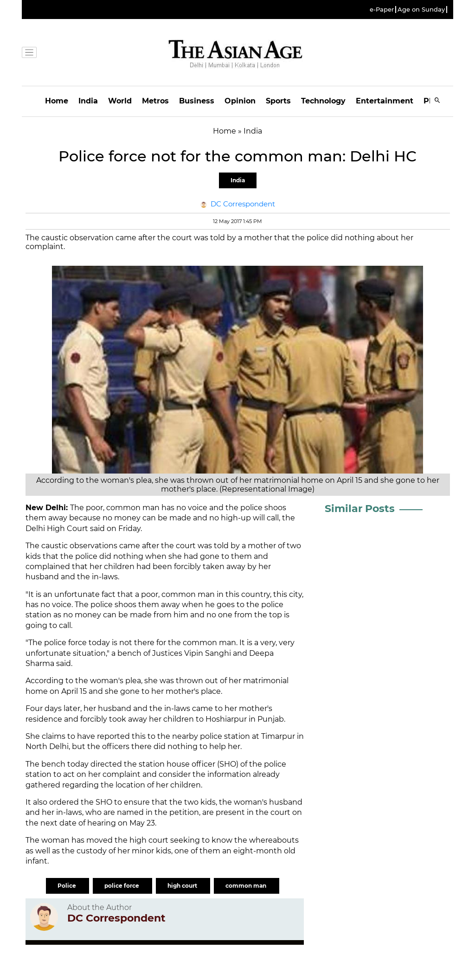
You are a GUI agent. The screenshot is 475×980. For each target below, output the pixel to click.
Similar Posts (360, 509)
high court (183, 886)
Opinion (240, 101)
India (88, 101)
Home (57, 101)
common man (247, 886)
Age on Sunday (421, 10)
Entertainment (385, 101)
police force (122, 886)
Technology (323, 101)
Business (197, 101)
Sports (278, 101)
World (120, 101)
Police (67, 886)
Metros (155, 101)
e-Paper (382, 10)
